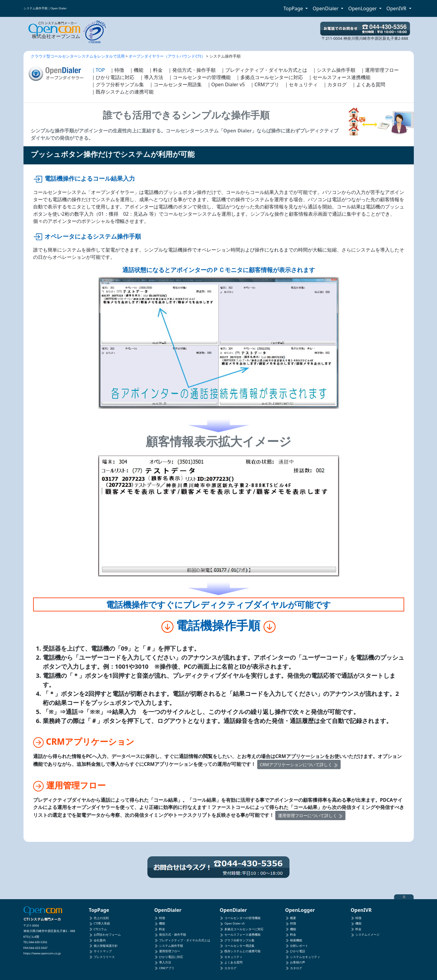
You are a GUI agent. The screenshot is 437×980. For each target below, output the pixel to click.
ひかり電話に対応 (169, 957)
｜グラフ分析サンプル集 (117, 84)
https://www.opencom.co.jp (42, 953)
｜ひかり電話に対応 (113, 77)
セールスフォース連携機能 (240, 935)
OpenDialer (326, 8)
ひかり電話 (295, 951)
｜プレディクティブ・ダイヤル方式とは (264, 70)
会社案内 (97, 940)
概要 (291, 918)
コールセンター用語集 (237, 946)
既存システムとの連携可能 (240, 951)
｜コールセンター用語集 (175, 84)
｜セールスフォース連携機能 (339, 77)
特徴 (160, 918)
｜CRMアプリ (265, 84)
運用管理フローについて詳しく (311, 815)
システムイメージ (365, 935)
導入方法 (163, 962)
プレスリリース (102, 957)
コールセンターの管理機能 (240, 918)
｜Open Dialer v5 (226, 84)
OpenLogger (363, 8)
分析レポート (297, 946)
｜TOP (98, 70)
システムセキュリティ (303, 957)
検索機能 (294, 940)
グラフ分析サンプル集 (237, 940)
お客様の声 (295, 962)
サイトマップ (100, 951)
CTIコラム (98, 929)
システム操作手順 (169, 946)
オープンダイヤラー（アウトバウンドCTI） (167, 56)
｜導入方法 (151, 77)
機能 (160, 923)
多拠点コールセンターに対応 (242, 929)
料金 (160, 929)
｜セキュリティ (301, 84)
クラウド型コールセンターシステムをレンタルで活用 (78, 56)
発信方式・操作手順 (170, 935)
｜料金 (155, 70)
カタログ (228, 968)
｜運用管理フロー (379, 70)
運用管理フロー (167, 951)
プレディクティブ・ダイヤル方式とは (182, 940)
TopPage (294, 8)
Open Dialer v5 (232, 923)
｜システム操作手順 (334, 70)
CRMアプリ (164, 968)
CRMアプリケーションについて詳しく (299, 764)
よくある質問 (231, 962)
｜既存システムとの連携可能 (122, 92)
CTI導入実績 (100, 923)
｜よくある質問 (368, 84)
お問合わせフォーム (105, 935)
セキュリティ (231, 957)
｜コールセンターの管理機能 (199, 77)
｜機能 (136, 70)
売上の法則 (99, 918)
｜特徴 (117, 70)
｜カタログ (335, 84)
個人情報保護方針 (103, 946)
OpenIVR (397, 8)
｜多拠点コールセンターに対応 (269, 77)
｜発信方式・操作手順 (192, 70)
